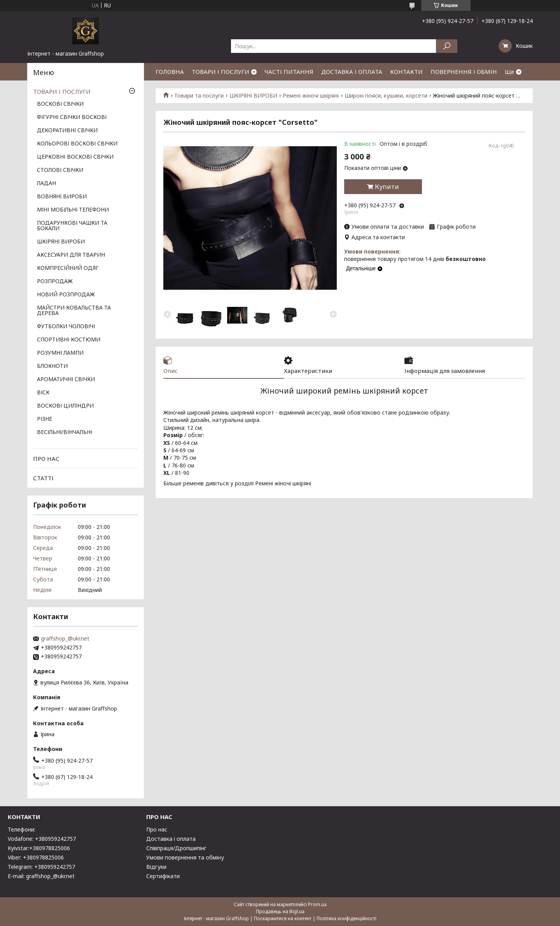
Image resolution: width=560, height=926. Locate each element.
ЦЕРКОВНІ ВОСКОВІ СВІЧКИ (75, 157)
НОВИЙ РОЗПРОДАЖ (66, 295)
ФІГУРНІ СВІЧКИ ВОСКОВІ (72, 117)
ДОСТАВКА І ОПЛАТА (352, 72)
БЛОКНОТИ (52, 366)
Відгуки (156, 867)
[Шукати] (447, 46)
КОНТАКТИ (406, 72)
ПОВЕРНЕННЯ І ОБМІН (464, 72)
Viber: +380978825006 (36, 857)
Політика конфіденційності (346, 918)
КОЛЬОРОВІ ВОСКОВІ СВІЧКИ (77, 144)
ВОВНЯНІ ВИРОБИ (62, 197)
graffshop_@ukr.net (65, 639)
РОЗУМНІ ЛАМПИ (60, 353)
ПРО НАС (46, 459)
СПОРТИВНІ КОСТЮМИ (69, 340)
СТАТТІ (43, 478)
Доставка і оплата (171, 839)
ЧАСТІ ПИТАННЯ (289, 72)
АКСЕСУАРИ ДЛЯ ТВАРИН (71, 255)
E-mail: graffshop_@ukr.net (41, 876)
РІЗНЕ (45, 419)
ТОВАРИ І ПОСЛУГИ (220, 72)
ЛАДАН (46, 184)
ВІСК (43, 393)
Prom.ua (317, 904)
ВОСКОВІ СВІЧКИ (60, 104)
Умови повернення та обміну (185, 857)
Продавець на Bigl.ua (280, 911)
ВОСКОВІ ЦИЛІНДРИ (65, 406)
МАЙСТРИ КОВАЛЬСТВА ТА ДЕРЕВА (74, 311)
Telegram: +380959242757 (41, 867)
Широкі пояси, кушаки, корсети (386, 96)
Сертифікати (163, 876)
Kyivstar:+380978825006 (39, 848)
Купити (387, 187)
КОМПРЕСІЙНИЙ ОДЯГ (68, 268)
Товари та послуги (199, 96)
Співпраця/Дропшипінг (176, 848)
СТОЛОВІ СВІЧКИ (60, 170)
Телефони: (22, 829)
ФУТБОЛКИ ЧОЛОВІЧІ (66, 327)
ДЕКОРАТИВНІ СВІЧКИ (67, 131)
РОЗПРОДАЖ (55, 282)
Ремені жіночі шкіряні (311, 96)
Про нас (157, 829)
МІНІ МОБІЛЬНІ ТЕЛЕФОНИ (73, 210)
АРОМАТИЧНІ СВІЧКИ (66, 380)
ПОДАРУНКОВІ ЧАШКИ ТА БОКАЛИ (72, 226)
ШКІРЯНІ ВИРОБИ (253, 96)
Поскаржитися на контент (283, 918)
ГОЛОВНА (170, 72)
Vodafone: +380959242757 (42, 839)
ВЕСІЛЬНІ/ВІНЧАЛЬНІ (65, 432)
